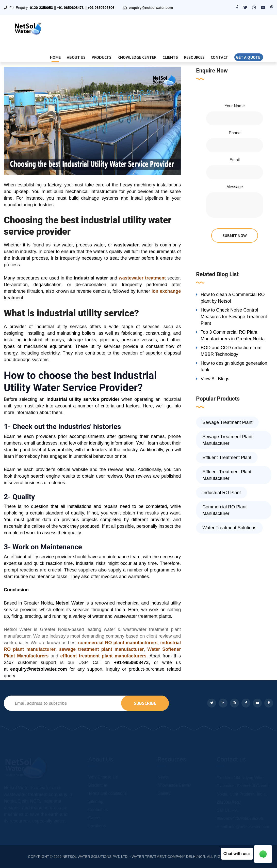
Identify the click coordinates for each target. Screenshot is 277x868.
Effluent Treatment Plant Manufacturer (227, 475)
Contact (219, 57)
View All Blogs (215, 379)
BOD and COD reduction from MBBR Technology (231, 351)
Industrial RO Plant (222, 493)
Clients (170, 57)
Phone (235, 133)
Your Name (234, 106)
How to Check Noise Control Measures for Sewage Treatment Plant (234, 317)
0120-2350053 (41, 8)
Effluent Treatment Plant (227, 458)
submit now (235, 236)
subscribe (145, 703)
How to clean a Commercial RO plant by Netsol (233, 298)
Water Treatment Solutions (229, 528)
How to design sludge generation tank (234, 366)
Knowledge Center (137, 57)
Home (55, 57)
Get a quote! (249, 57)
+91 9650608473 (70, 8)
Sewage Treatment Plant (227, 422)
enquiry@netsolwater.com (151, 8)
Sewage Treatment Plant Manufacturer (227, 440)
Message (235, 187)
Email (235, 160)
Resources (194, 57)
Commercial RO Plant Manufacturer (224, 510)
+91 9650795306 (101, 8)
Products (102, 57)
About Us (76, 57)
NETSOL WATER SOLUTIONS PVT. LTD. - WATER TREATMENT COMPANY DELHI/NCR (134, 857)
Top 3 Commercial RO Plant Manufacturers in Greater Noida (233, 335)
